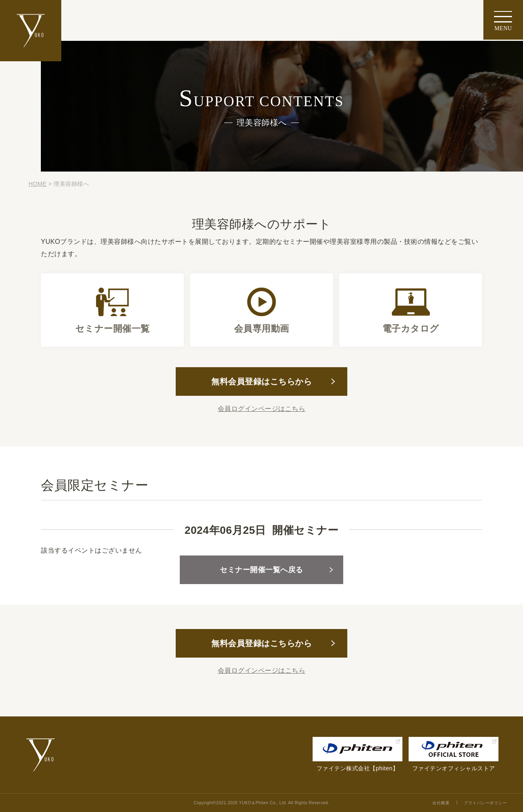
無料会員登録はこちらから (261, 381)
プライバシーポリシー (485, 803)
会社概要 (441, 803)
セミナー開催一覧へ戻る (261, 570)
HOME (38, 184)
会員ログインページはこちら (262, 409)
